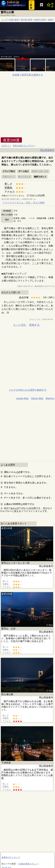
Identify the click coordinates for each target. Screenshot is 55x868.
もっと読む (20, 325)
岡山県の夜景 (27, 20)
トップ (4, 20)
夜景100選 (11, 140)
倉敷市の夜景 (40, 20)
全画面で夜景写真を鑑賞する (28, 75)
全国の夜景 (14, 20)
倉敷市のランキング (11, 857)
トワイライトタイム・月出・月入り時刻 (23, 203)
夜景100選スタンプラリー (24, 146)
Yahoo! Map (37, 398)
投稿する (34, 325)
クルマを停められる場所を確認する (28, 390)
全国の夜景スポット (28, 864)
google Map (22, 398)
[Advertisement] (27, 109)
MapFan (50, 398)
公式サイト (6, 146)
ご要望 (31, 5)
